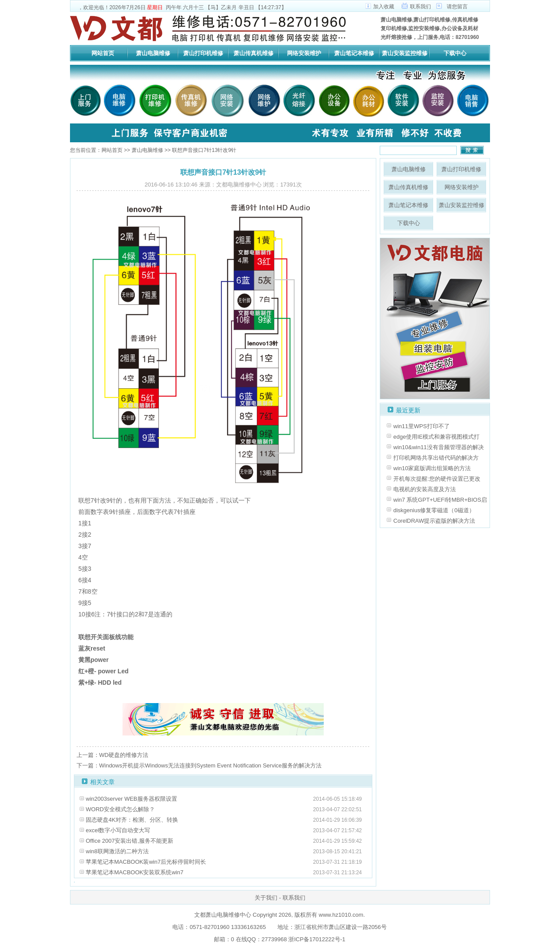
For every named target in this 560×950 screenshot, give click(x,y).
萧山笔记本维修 (354, 53)
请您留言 (457, 7)
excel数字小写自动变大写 (118, 830)
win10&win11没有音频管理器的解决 (439, 447)
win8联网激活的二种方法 (117, 851)
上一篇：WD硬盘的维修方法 (113, 755)
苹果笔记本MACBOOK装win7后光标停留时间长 (146, 862)
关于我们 (266, 898)
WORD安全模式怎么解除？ (120, 809)
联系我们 (420, 7)
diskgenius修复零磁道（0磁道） (434, 510)
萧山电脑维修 (153, 53)
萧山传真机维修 (254, 53)
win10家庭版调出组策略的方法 (432, 468)
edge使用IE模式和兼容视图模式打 (436, 437)
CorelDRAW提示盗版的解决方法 (434, 521)
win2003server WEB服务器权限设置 (131, 799)
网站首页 (103, 53)
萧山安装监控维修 (405, 53)
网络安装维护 (304, 53)
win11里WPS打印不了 (422, 426)
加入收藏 (384, 7)
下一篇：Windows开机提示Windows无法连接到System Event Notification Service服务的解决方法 (199, 765)
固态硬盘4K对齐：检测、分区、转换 (132, 820)
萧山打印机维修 (203, 53)
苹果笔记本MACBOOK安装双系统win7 (135, 872)
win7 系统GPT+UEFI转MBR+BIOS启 (440, 500)
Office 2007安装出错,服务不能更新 (129, 841)
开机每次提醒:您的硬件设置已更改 (437, 479)
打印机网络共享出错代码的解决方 (436, 458)
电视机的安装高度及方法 (425, 489)
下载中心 (455, 53)
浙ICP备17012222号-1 (316, 939)
